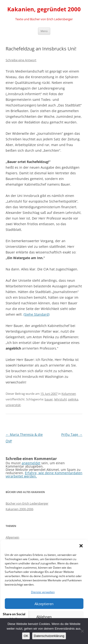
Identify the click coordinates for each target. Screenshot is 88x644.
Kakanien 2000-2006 (19, 509)
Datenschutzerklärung (49, 636)
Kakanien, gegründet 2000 (44, 9)
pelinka (73, 399)
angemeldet (31, 463)
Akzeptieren (44, 604)
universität (13, 405)
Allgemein (12, 537)
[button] (81, 546)
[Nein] (82, 631)
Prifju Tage (72, 434)
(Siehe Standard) (36, 314)
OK (26, 636)
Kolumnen (69, 394)
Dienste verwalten (43, 592)
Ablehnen (44, 617)
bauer (49, 399)
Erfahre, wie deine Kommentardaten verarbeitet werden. (44, 475)
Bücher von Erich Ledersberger (27, 503)
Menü (44, 31)
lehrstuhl (60, 399)
